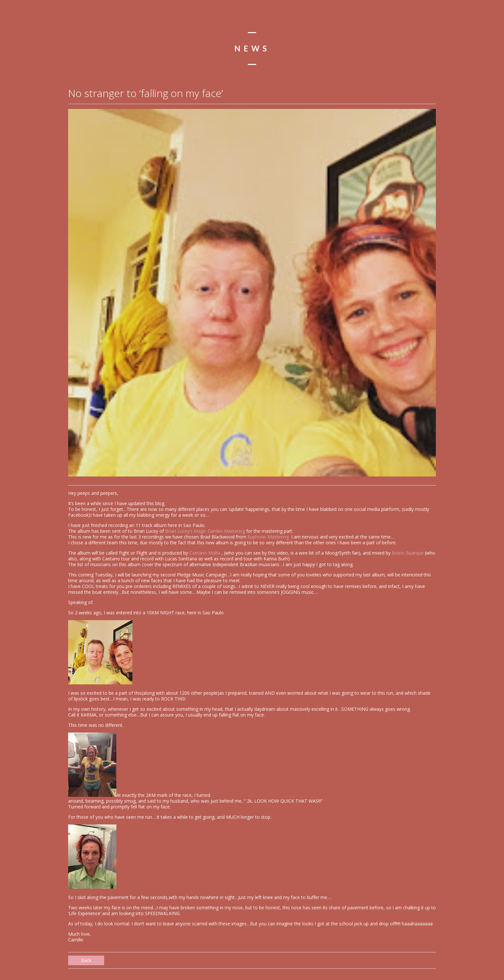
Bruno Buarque (408, 553)
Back (86, 960)
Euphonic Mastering (269, 537)
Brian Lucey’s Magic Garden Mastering (205, 531)
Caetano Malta (205, 553)
